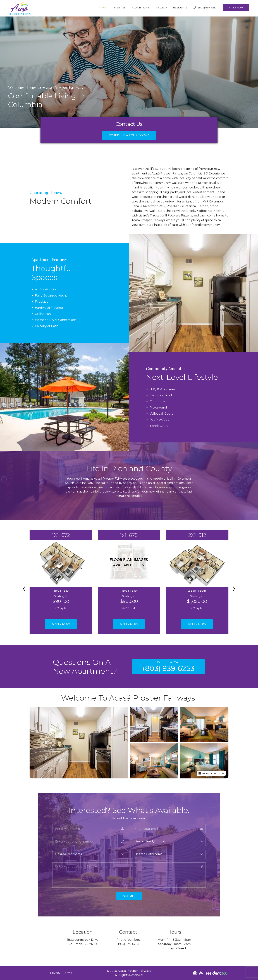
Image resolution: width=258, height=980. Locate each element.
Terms (67, 973)
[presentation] (24, 588)
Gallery (162, 8)
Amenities (119, 8)
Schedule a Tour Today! (129, 135)
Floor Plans (141, 8)
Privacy (55, 973)
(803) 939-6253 (205, 8)
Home (103, 8)
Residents (180, 8)
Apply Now (236, 8)
